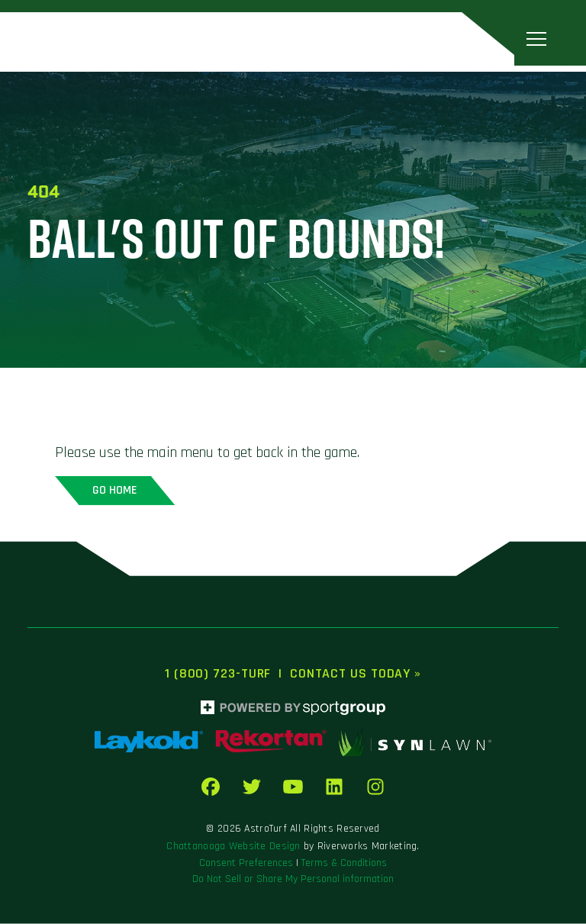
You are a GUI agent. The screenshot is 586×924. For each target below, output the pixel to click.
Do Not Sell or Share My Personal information (293, 879)
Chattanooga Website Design (233, 846)
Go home (115, 490)
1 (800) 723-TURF (218, 673)
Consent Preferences (246, 863)
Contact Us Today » (356, 673)
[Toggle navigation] (536, 39)
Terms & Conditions (344, 863)
